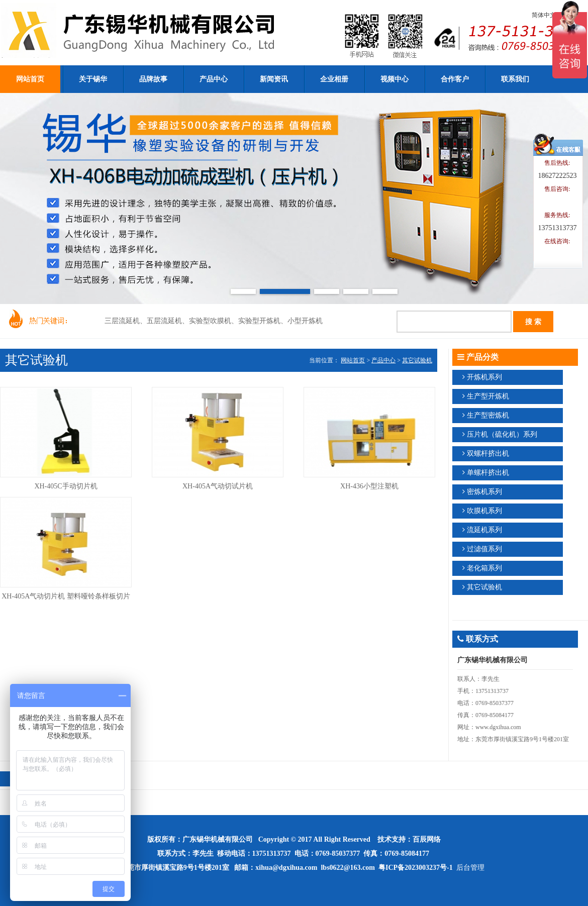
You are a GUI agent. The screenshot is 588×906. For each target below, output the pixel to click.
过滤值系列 (484, 549)
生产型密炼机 (488, 415)
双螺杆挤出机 (488, 454)
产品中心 (383, 360)
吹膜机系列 (484, 511)
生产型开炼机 (488, 396)
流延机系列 (484, 530)
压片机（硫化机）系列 (502, 434)
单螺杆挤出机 (488, 473)
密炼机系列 (484, 492)
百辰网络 (427, 839)
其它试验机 (417, 360)
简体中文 (544, 15)
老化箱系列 (484, 568)
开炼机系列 (484, 377)
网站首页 (353, 360)
